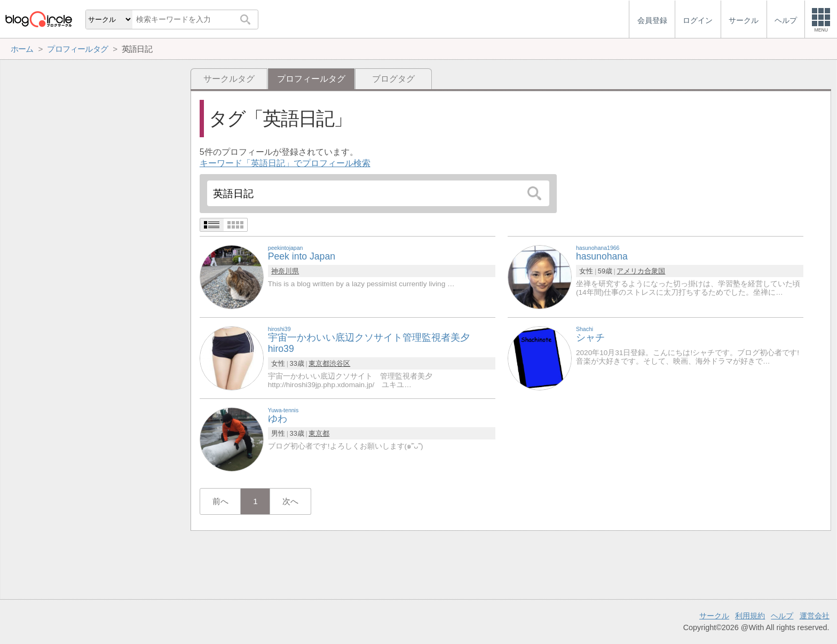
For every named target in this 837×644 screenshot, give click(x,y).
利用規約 (750, 616)
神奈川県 (285, 271)
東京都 (319, 363)
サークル (714, 616)
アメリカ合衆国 (641, 271)
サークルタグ (229, 79)
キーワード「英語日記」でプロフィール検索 (285, 163)
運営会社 (815, 616)
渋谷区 (340, 363)
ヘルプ (782, 616)
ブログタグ (393, 79)
